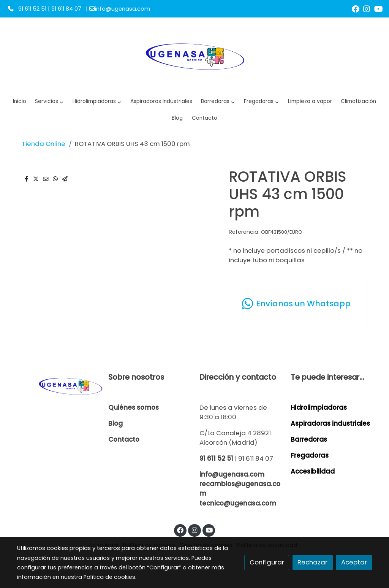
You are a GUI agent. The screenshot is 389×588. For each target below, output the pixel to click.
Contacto (124, 439)
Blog (115, 423)
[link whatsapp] (298, 304)
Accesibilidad (313, 471)
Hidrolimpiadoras (319, 407)
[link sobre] (58, 386)
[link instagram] (367, 8)
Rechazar (312, 562)
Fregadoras (310, 455)
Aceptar (354, 562)
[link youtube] (379, 8)
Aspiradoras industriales (330, 423)
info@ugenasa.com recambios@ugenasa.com (240, 484)
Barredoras (309, 439)
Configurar (267, 562)
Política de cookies (109, 577)
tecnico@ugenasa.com (238, 503)
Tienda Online (43, 144)
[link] (194, 55)
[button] (97, 102)
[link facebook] (356, 8)
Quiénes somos (134, 407)
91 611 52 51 (216, 458)
